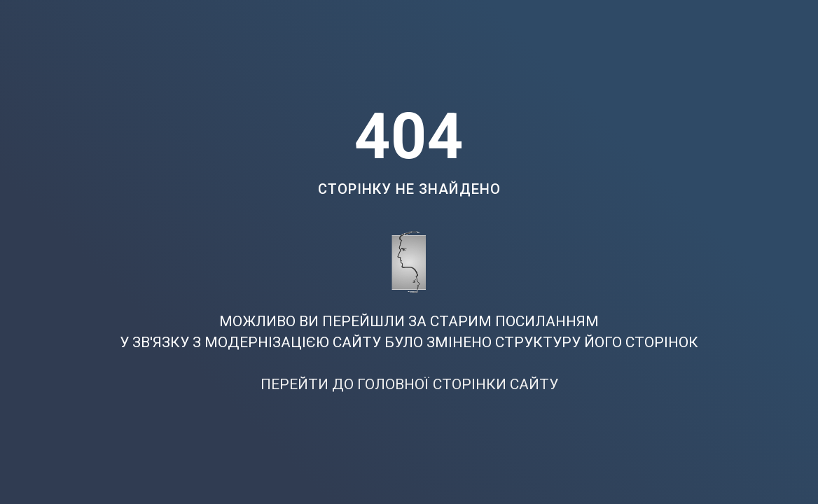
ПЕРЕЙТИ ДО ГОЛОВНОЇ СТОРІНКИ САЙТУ (409, 384)
